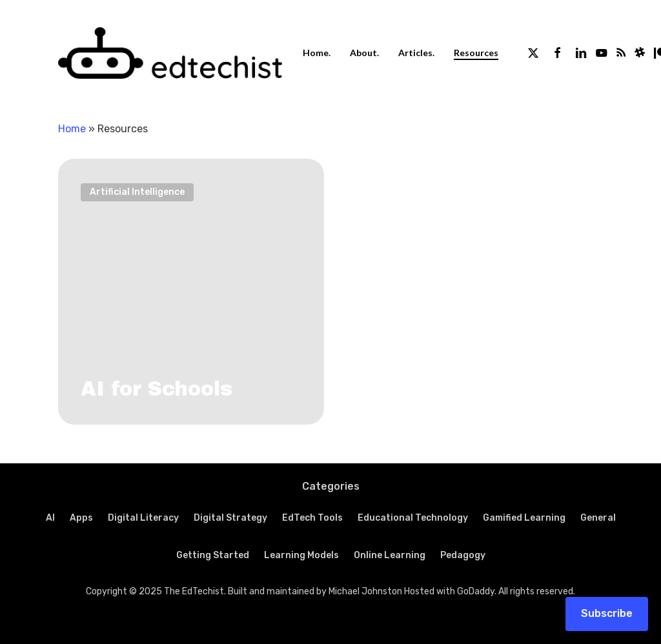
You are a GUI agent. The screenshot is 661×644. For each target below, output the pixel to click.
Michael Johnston (365, 591)
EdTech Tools (312, 518)
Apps (81, 518)
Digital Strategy (230, 518)
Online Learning (390, 555)
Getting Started (213, 555)
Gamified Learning (524, 518)
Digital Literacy (143, 518)
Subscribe (607, 613)
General (598, 518)
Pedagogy (463, 555)
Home (72, 129)
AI (50, 518)
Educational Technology (413, 518)
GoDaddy (476, 591)
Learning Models (301, 555)
